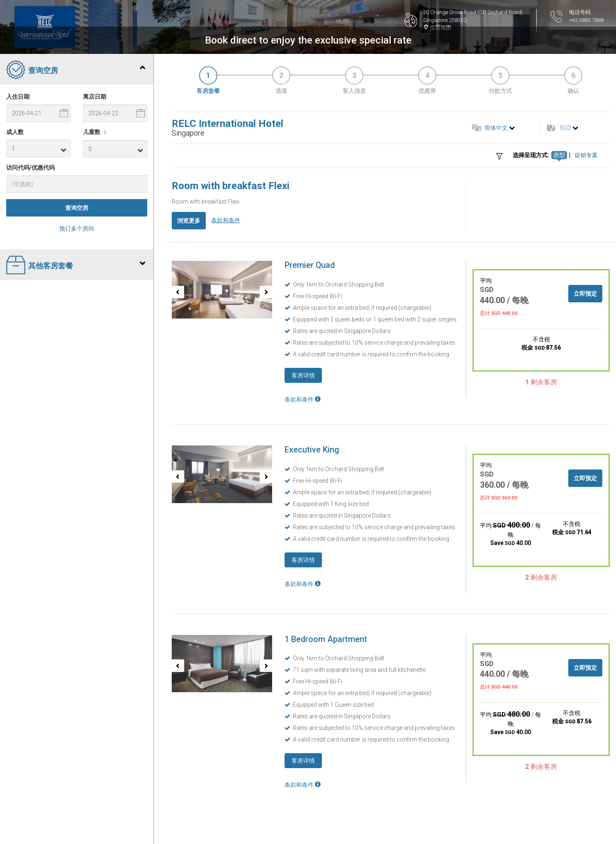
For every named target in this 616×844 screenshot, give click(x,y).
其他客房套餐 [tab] (76, 266)
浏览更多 (189, 221)
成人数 (15, 132)
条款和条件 (226, 220)
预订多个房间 (77, 229)
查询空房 (77, 208)
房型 (559, 155)
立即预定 (585, 294)
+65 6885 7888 (586, 20)
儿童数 (96, 132)
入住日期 (18, 97)
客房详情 (303, 375)
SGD (565, 128)
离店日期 (95, 97)
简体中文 (496, 128)
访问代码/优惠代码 (30, 168)
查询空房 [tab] (76, 71)
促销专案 (586, 155)
